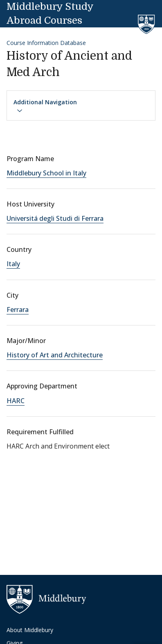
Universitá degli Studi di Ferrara (55, 218)
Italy (13, 264)
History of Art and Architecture (55, 355)
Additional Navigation (45, 106)
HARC (16, 401)
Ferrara (18, 310)
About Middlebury (30, 630)
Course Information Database (46, 43)
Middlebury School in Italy (46, 173)
